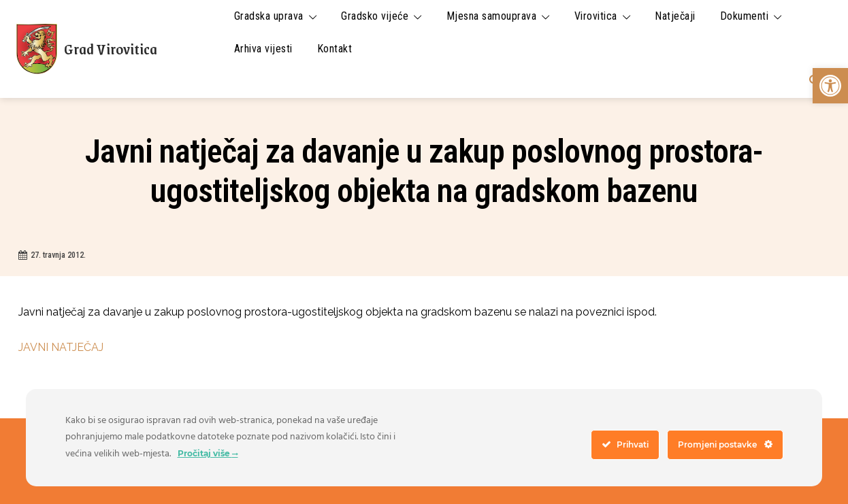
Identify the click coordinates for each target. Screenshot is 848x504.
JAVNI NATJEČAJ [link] (61, 347)
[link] (830, 86)
